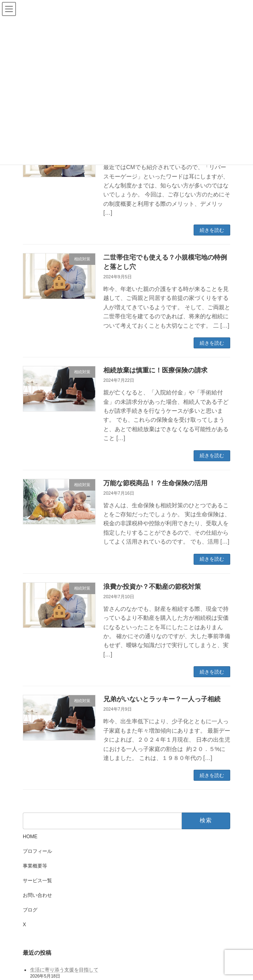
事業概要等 (35, 866)
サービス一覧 (37, 881)
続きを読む (212, 230)
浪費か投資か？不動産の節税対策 (152, 587)
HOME (30, 837)
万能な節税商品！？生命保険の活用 (155, 483)
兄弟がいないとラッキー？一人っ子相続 (162, 699)
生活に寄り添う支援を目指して (64, 970)
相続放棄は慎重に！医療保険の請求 (155, 370)
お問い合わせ (37, 895)
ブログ (30, 910)
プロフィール (37, 851)
